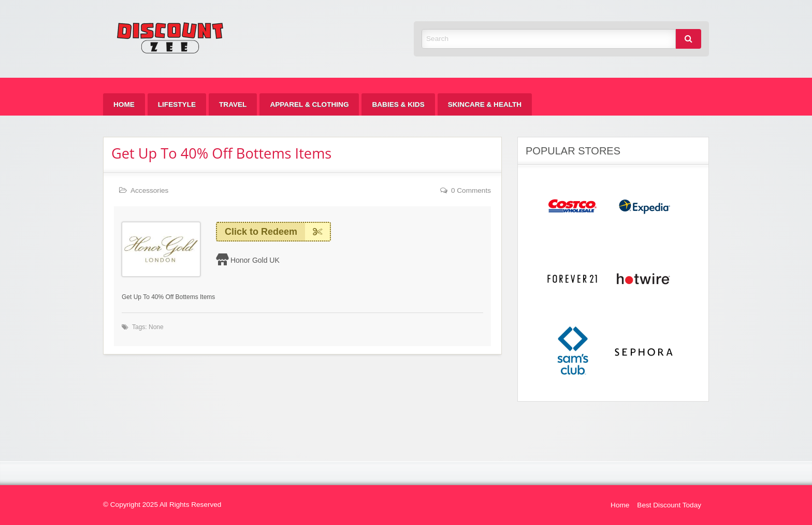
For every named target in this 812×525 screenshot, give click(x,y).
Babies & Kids (398, 104)
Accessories (149, 190)
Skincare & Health (485, 104)
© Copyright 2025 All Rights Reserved (162, 505)
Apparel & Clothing (309, 104)
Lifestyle (177, 104)
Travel (233, 104)
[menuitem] (124, 104)
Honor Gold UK (255, 260)
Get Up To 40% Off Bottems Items (221, 153)
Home (124, 104)
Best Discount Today (669, 505)
